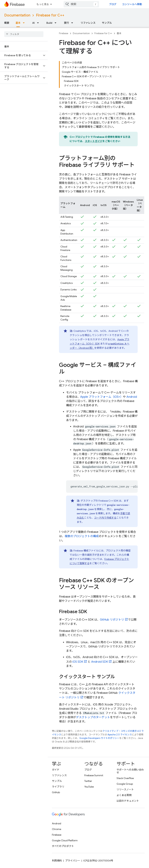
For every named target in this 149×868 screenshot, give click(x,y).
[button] (21, 55)
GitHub (56, 792)
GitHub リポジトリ (112, 620)
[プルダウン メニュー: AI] (39, 23)
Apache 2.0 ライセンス (120, 735)
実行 (66, 23)
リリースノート (125, 789)
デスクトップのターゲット (93, 717)
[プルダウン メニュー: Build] (57, 23)
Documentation (17, 15)
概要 (7, 23)
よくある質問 (124, 795)
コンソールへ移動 (132, 4)
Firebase (64, 33)
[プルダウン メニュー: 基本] (25, 23)
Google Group (125, 784)
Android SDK (100, 662)
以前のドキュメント (128, 801)
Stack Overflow (125, 778)
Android (132, 397)
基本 (119, 33)
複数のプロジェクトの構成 (82, 536)
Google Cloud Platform (65, 840)
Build (49, 23)
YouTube (89, 787)
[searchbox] (24, 34)
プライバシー (73, 861)
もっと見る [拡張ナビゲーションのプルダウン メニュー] (43, 4)
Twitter (88, 781)
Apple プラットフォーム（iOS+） (102, 397)
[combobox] (81, 4)
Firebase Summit (94, 775)
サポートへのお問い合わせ (130, 771)
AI (33, 23)
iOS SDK (78, 662)
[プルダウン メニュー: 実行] (73, 23)
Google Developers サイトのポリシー (99, 738)
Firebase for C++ (50, 15)
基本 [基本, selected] (18, 23)
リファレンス (88, 23)
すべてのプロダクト (63, 846)
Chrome (57, 829)
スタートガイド (94, 141)
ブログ (113, 4)
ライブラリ (58, 787)
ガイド (56, 770)
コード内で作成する (105, 518)
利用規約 (57, 861)
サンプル (107, 23)
